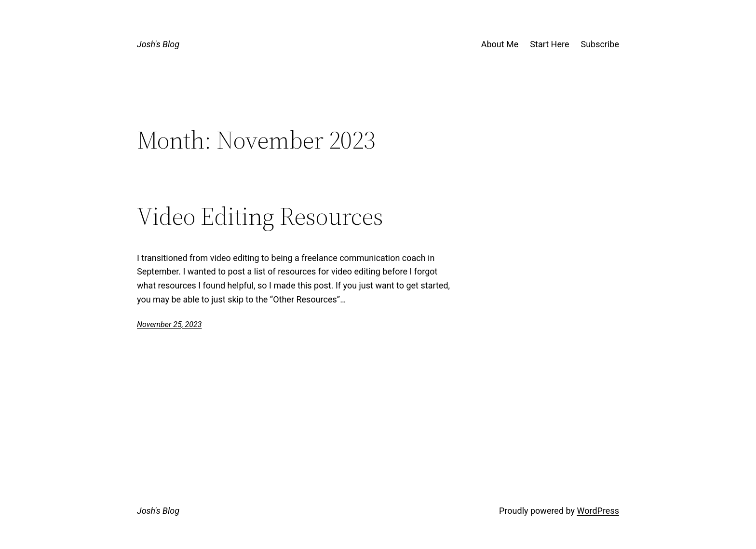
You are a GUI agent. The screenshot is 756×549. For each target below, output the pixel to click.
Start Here (549, 44)
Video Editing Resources (260, 216)
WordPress (598, 511)
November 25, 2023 (169, 324)
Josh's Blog (158, 44)
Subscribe (600, 44)
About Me (500, 44)
